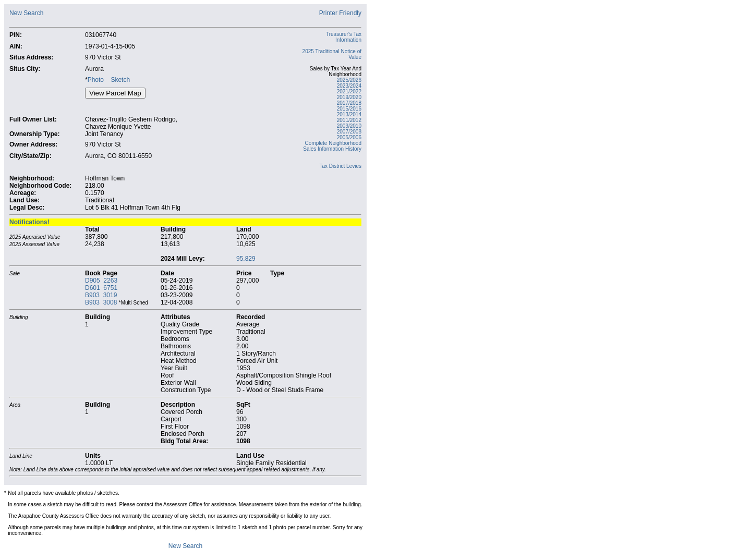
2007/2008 (349, 132)
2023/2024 (349, 86)
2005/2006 (349, 137)
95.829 (246, 259)
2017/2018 (349, 103)
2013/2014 (349, 114)
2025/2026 (349, 80)
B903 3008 (101, 302)
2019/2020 (349, 97)
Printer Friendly (340, 13)
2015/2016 (349, 109)
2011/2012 (349, 120)
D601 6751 (101, 288)
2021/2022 (349, 92)
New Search (26, 13)
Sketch (120, 80)
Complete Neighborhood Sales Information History (332, 146)
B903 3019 (101, 295)
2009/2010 (349, 126)
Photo (96, 80)
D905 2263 (101, 281)
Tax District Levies (340, 166)
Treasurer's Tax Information (344, 37)
